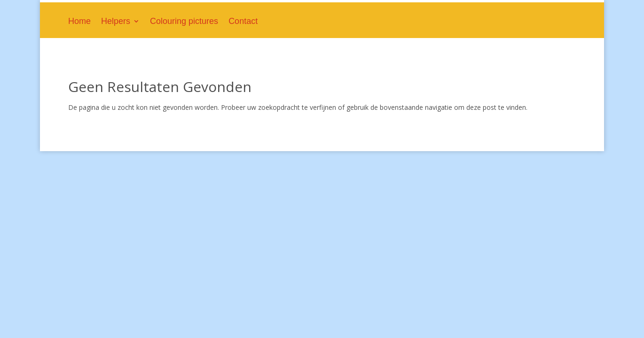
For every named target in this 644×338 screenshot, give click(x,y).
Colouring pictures (184, 22)
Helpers (116, 22)
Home (79, 22)
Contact (243, 22)
